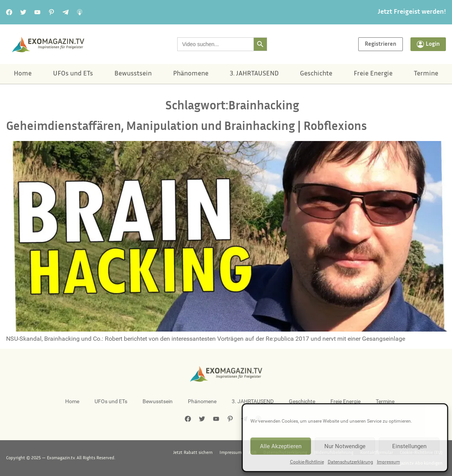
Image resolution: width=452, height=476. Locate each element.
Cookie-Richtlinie (307, 462)
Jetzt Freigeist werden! (412, 12)
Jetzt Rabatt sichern (193, 453)
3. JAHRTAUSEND (254, 74)
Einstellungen (409, 446)
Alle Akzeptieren (281, 446)
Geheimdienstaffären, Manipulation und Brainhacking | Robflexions (187, 127)
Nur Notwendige (345, 446)
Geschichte (316, 74)
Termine (426, 74)
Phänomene (191, 74)
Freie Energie (373, 74)
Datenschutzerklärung (350, 462)
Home (23, 74)
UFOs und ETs (73, 74)
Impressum (389, 462)
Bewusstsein (133, 74)
